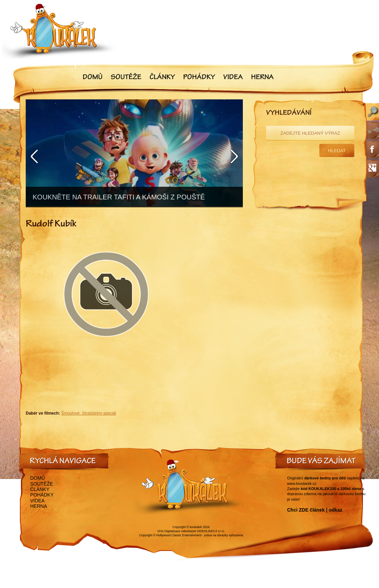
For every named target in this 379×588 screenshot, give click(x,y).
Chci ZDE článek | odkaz (315, 510)
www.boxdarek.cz (302, 483)
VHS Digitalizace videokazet (176, 531)
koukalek (196, 527)
